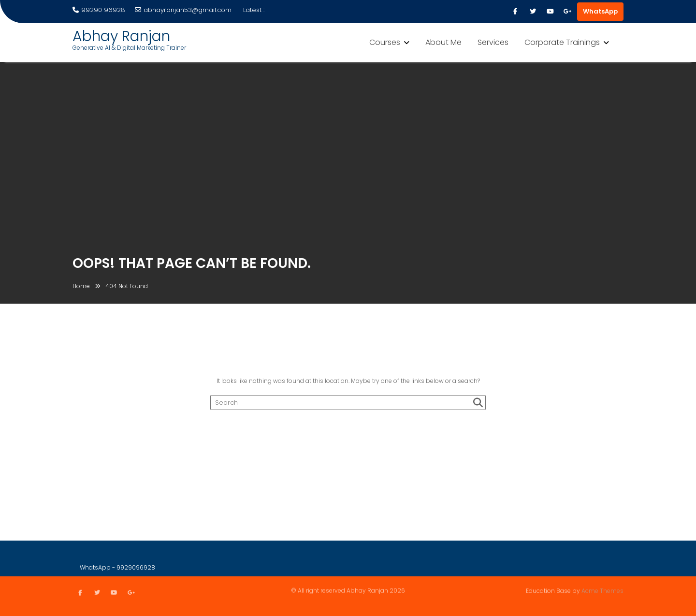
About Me (443, 42)
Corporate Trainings (562, 42)
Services (493, 42)
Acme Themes (602, 590)
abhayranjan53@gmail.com (183, 10)
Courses (385, 42)
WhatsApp (600, 11)
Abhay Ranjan (121, 36)
